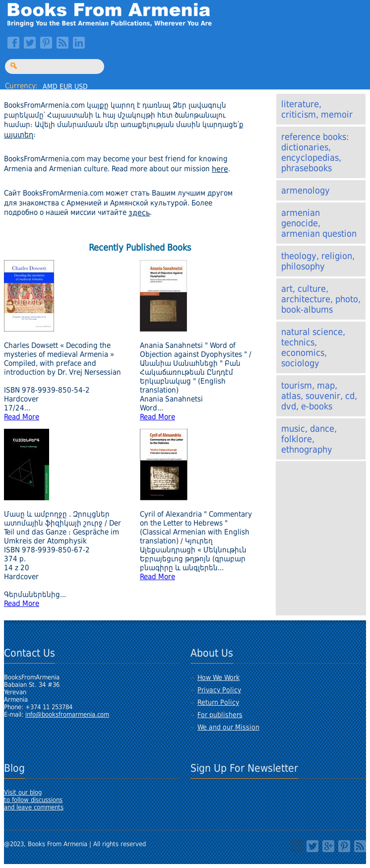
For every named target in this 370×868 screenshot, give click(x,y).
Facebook (13, 43)
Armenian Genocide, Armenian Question (319, 223)
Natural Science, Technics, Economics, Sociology (313, 347)
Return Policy (218, 702)
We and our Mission (228, 727)
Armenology (306, 190)
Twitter (30, 43)
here (220, 169)
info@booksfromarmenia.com (67, 714)
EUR (66, 86)
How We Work (218, 677)
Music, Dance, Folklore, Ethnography (309, 439)
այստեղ (19, 135)
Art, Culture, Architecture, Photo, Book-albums (321, 299)
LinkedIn (79, 43)
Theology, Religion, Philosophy (318, 261)
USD (81, 86)
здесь (139, 213)
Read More (22, 417)
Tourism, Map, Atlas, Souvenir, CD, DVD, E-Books (319, 396)
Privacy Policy (219, 690)
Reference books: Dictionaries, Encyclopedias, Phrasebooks (315, 152)
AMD (50, 86)
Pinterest (46, 43)
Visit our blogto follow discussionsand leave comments (34, 800)
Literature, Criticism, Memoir (317, 109)
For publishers (220, 715)
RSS (62, 43)
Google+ (328, 846)
